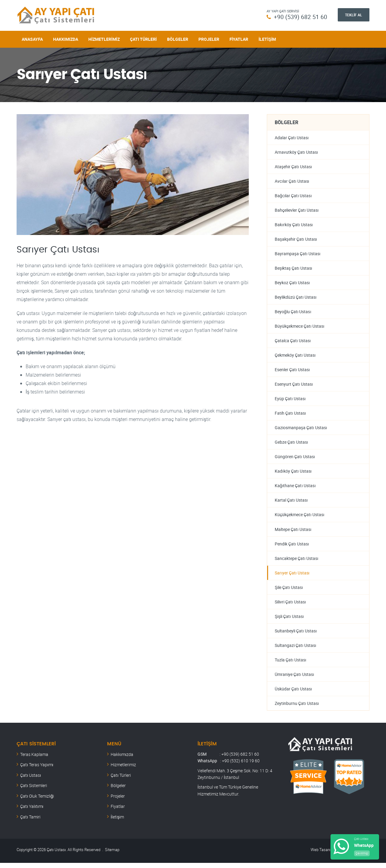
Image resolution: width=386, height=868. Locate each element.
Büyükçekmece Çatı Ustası (300, 328)
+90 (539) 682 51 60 (301, 17)
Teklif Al (354, 15)
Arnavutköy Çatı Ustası (296, 152)
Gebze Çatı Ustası (291, 445)
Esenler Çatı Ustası (292, 371)
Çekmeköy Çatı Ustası (295, 357)
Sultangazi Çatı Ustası (296, 650)
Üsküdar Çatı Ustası (293, 694)
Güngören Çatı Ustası (295, 459)
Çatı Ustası (31, 780)
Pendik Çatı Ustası (292, 547)
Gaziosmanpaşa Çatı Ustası (301, 430)
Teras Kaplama (34, 759)
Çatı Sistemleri (34, 791)
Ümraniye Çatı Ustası (294, 679)
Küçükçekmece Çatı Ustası (300, 518)
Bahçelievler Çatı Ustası (297, 210)
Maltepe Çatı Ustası (293, 533)
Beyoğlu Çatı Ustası (293, 313)
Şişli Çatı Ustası (289, 620)
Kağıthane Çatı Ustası (295, 489)
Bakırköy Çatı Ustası (294, 225)
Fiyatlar (239, 39)
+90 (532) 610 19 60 (241, 766)
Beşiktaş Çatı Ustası (294, 269)
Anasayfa (32, 39)
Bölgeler (178, 39)
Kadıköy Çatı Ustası (293, 474)
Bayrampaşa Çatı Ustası (298, 254)
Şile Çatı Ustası (289, 591)
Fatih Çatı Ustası (290, 415)
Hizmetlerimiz (104, 39)
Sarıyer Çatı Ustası (292, 576)
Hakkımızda (66, 39)
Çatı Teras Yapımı (37, 770)
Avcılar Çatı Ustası (292, 181)
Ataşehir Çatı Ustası (293, 166)
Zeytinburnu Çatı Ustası (297, 708)
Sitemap (112, 855)
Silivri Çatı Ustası (290, 606)
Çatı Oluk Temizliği (37, 801)
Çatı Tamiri (30, 822)
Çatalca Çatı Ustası (293, 342)
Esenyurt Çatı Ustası (294, 386)
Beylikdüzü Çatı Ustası (296, 298)
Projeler (209, 39)
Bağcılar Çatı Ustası (293, 196)
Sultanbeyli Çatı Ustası (296, 635)
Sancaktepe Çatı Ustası (297, 562)
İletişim (267, 39)
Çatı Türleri (143, 39)
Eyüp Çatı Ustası (290, 401)
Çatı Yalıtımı (32, 811)
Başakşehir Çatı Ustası (296, 240)
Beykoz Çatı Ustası (292, 283)
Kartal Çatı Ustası (291, 503)
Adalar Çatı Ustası (292, 137)
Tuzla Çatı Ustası (291, 664)
